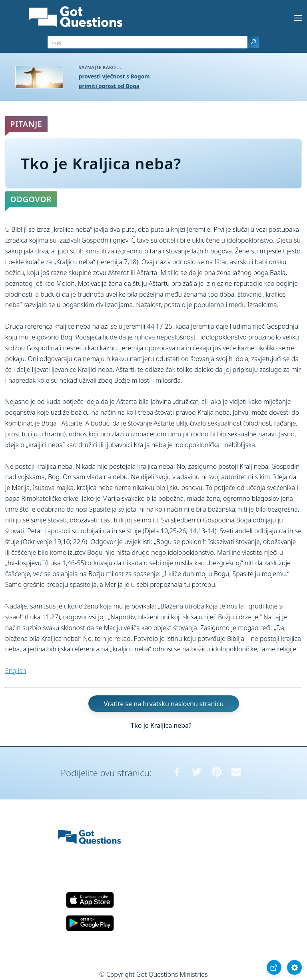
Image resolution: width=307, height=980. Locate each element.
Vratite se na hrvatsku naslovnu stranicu (164, 704)
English (16, 671)
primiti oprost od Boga (109, 86)
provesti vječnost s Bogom (114, 76)
